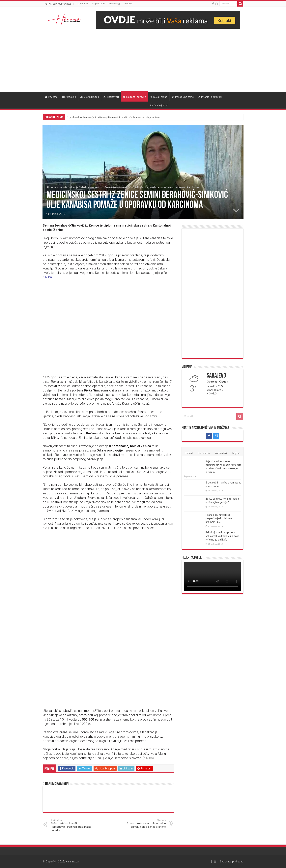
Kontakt (128, 3)
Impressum (99, 3)
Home (51, 187)
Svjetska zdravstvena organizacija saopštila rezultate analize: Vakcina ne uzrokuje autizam (114, 117)
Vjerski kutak (90, 97)
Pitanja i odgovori (210, 97)
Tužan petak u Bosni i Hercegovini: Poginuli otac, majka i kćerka (71, 825)
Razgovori (111, 97)
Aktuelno (69, 97)
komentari (221, 453)
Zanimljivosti (159, 105)
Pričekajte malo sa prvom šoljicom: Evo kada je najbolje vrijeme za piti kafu (222, 536)
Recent (189, 453)
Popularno (204, 453)
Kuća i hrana (159, 97)
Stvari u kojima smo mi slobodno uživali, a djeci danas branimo (145, 824)
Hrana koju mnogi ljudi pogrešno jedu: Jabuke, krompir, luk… (219, 518)
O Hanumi (83, 3)
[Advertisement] (143, 58)
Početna (51, 97)
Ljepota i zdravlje (134, 97)
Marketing (114, 3)
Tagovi (236, 453)
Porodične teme (183, 97)
